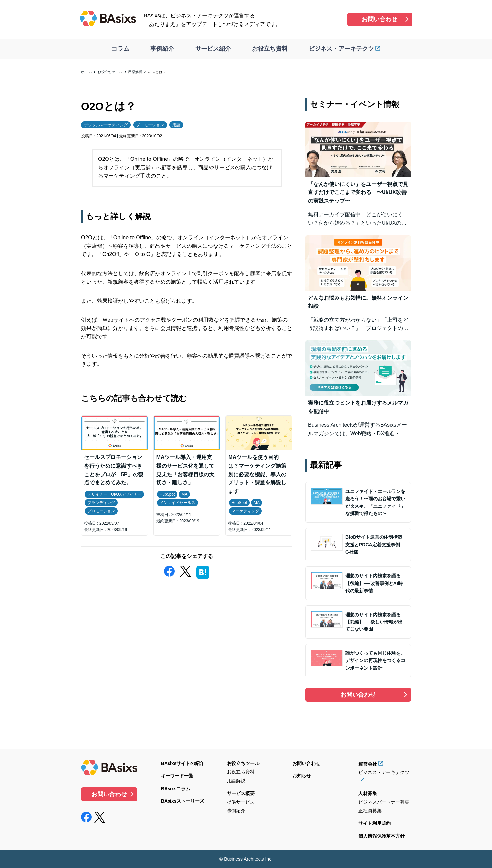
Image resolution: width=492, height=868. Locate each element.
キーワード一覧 (177, 776)
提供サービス (241, 802)
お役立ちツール (110, 72)
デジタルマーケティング (106, 125)
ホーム (87, 72)
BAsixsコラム (176, 789)
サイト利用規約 (375, 823)
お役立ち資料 (270, 49)
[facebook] (169, 570)
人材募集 (368, 793)
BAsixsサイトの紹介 (183, 763)
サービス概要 (241, 793)
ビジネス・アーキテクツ (341, 49)
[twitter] (185, 570)
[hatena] (203, 571)
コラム (120, 49)
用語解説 (135, 72)
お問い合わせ (380, 19)
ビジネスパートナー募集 (384, 802)
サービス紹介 (213, 49)
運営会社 (368, 764)
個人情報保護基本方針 (382, 836)
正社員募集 (370, 811)
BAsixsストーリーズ (183, 801)
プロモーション (150, 125)
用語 (176, 125)
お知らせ (302, 776)
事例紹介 (162, 49)
